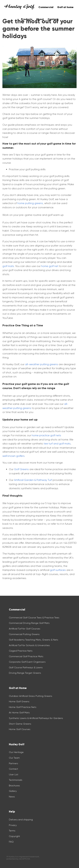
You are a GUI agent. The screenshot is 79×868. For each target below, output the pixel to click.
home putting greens (30, 203)
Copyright (14, 836)
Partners (13, 763)
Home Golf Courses (20, 729)
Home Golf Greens (19, 701)
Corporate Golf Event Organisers (27, 662)
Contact (13, 769)
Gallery (13, 791)
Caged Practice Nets (21, 651)
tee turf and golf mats (57, 444)
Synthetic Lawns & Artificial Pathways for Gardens (36, 718)
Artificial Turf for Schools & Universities (29, 645)
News (12, 797)
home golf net (50, 266)
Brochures (14, 786)
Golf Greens (21, 469)
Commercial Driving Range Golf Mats (30, 623)
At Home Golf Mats (19, 713)
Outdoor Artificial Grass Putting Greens (31, 696)
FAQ (11, 842)
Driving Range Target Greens (25, 673)
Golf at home (65, 7)
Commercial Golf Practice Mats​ (26, 656)
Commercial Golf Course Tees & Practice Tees (34, 618)
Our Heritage (16, 752)
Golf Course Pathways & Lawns (26, 667)
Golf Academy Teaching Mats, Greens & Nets (34, 640)
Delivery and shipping (21, 820)
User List (14, 774)
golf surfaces (58, 570)
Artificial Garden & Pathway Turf (33, 480)
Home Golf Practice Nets (23, 707)
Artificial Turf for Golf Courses (25, 629)
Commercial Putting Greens (24, 634)
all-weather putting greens (42, 364)
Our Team (14, 758)
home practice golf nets (46, 435)
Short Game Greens (20, 724)
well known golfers (13, 456)
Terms (12, 831)
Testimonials (16, 780)
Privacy (13, 825)
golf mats (8, 266)
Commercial (46, 7)
